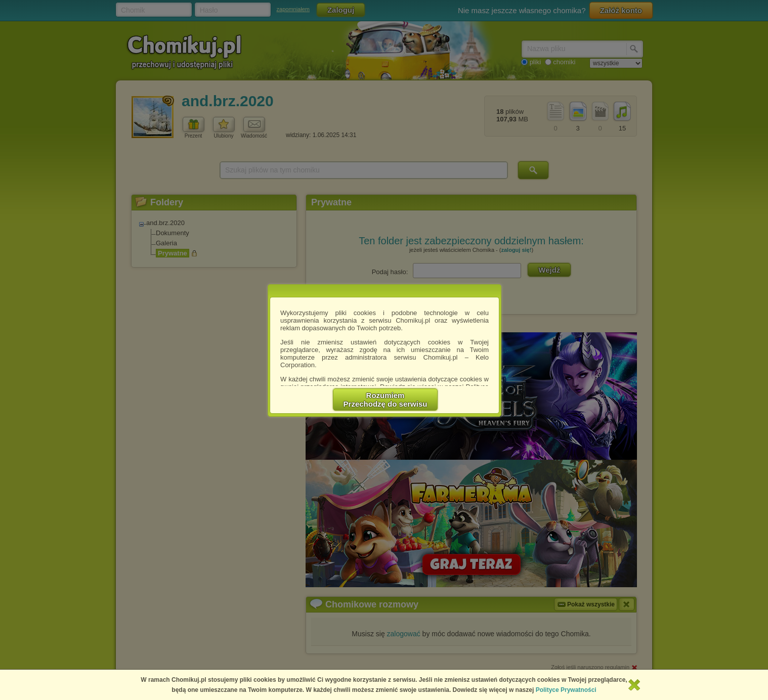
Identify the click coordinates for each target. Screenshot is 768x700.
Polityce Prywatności (566, 690)
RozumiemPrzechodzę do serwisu (386, 400)
